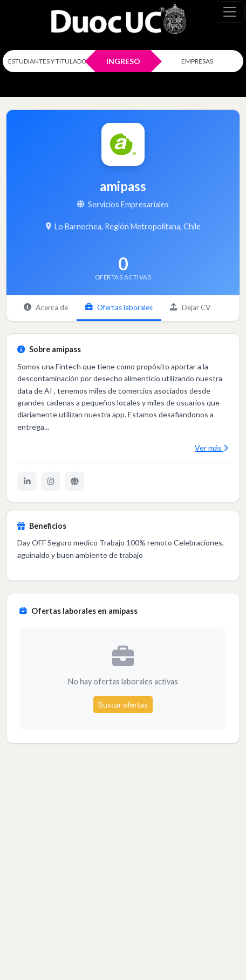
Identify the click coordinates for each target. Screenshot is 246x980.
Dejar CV (190, 307)
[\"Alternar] (230, 12)
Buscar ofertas (123, 705)
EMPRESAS (197, 61)
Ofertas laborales (119, 307)
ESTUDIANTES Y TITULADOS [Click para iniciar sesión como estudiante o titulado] (49, 61)
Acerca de (46, 307)
